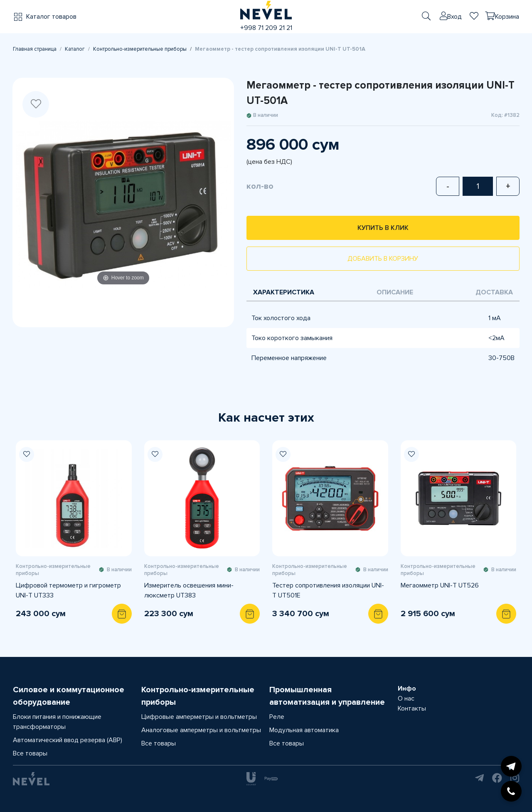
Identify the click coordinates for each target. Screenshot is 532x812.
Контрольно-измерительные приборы (140, 49)
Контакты (412, 708)
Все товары (30, 753)
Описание (395, 292)
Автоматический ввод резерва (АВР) (68, 740)
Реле (277, 717)
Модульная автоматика (304, 730)
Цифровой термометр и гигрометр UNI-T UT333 (68, 590)
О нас (406, 698)
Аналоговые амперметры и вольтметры (201, 730)
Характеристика (284, 292)
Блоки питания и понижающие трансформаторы (57, 722)
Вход (454, 17)
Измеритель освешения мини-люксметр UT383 (189, 590)
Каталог (75, 49)
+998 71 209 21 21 (266, 28)
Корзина (507, 17)
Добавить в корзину (383, 259)
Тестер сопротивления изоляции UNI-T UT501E (328, 590)
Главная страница (35, 49)
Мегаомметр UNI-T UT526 (440, 585)
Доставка (494, 292)
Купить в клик (383, 228)
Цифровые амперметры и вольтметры (199, 717)
